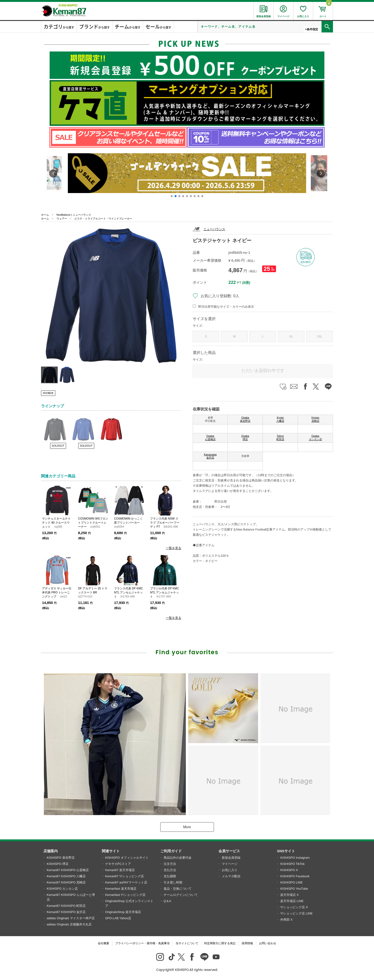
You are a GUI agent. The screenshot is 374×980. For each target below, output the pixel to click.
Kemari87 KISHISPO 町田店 (66, 906)
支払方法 (170, 870)
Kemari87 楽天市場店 (120, 870)
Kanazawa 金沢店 (210, 456)
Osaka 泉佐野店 (245, 419)
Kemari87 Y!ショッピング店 (125, 876)
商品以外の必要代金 (178, 858)
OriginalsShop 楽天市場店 (123, 912)
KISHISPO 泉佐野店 (61, 858)
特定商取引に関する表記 (220, 943)
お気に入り (230, 870)
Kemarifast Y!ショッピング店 (125, 895)
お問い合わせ (268, 943)
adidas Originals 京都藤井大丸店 (69, 924)
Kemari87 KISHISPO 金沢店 (66, 912)
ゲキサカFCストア (118, 864)
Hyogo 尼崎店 (315, 419)
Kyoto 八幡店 (280, 419)
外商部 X (286, 920)
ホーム (45, 215)
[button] (172, 196)
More (187, 827)
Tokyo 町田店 (280, 438)
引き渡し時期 (173, 882)
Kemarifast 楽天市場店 (121, 889)
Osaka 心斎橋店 (210, 438)
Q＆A (167, 901)
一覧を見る (174, 548)
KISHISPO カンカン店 (62, 889)
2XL (319, 336)
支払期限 (170, 876)
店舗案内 (51, 851)
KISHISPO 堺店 (58, 864)
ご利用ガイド (171, 851)
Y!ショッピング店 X (294, 907)
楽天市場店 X (289, 895)
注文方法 (170, 864)
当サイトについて (187, 943)
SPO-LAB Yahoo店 (118, 918)
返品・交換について (178, 889)
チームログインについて (181, 895)
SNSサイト (286, 851)
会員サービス (229, 851)
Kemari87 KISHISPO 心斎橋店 (68, 870)
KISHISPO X (289, 870)
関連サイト (111, 851)
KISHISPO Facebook (295, 876)
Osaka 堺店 (245, 438)
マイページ (230, 864)
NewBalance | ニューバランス (74, 215)
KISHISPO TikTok (292, 864)
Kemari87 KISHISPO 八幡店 (66, 876)
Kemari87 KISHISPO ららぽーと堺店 (71, 897)
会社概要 (104, 943)
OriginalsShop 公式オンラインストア (129, 903)
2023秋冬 (48, 393)
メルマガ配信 (231, 876)
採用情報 (247, 943)
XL (291, 336)
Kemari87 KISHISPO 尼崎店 (66, 882)
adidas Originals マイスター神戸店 (71, 918)
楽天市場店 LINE (292, 901)
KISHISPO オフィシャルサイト (127, 858)
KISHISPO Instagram (295, 858)
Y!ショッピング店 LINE (296, 913)
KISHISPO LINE (291, 882)
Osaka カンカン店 (315, 438)
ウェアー (62, 219)
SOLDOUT (58, 446)
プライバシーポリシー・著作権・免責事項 (142, 943)
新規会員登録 (231, 858)
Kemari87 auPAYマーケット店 (126, 882)
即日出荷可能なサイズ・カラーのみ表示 (226, 307)
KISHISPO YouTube (294, 889)
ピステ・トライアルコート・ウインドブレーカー (103, 219)
